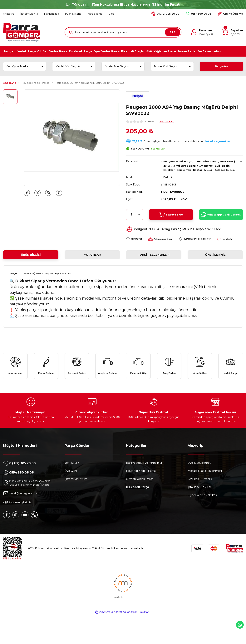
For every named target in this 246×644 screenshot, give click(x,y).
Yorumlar (92, 269)
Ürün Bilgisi (31, 269)
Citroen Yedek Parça (140, 503)
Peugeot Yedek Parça (179, 161)
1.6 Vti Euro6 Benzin (197, 166)
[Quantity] (135, 219)
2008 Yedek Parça (211, 161)
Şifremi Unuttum (76, 503)
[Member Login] (202, 32)
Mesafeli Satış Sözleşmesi (205, 495)
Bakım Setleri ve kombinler (144, 487)
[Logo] (22, 32)
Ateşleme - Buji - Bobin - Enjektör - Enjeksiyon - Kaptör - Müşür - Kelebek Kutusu (201, 170)
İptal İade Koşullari (200, 511)
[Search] (123, 32)
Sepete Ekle (171, 219)
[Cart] (232, 32)
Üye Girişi (71, 495)
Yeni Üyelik (72, 487)
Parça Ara (221, 66)
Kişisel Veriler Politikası (202, 519)
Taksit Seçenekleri (154, 269)
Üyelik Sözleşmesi (200, 487)
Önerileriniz (215, 269)
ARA (173, 32)
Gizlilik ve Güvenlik (200, 503)
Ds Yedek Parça (138, 511)
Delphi (168, 181)
